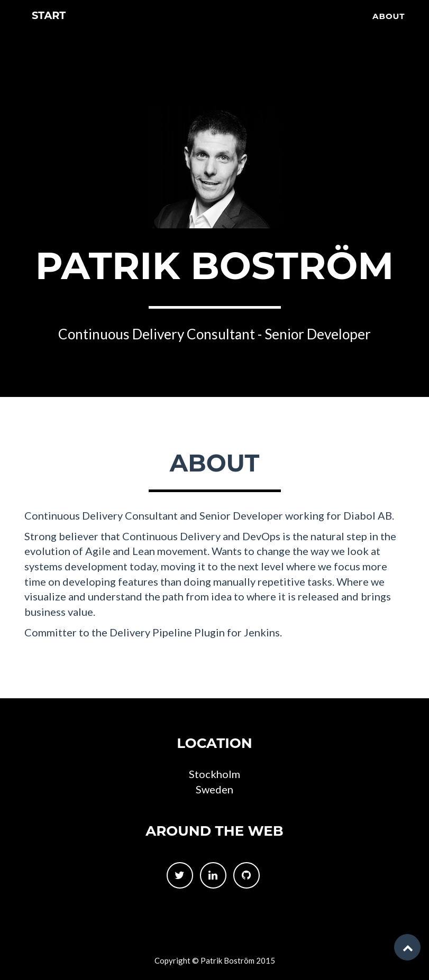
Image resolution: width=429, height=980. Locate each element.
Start (51, 31)
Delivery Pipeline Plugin (167, 632)
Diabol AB (368, 515)
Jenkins (262, 632)
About (389, 29)
